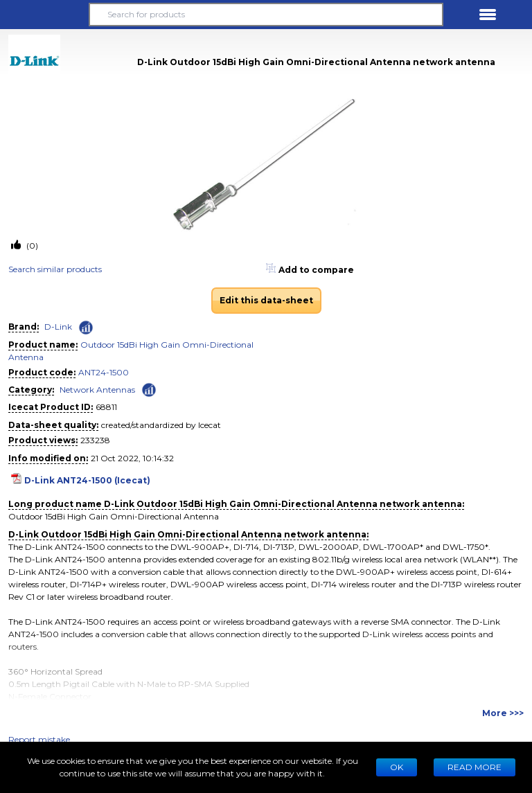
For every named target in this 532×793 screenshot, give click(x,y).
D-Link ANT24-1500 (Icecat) (87, 480)
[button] (44, 15)
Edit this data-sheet (266, 300)
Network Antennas (97, 390)
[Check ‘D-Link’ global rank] (86, 328)
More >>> (503, 713)
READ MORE (475, 767)
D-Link (58, 327)
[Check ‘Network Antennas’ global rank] (149, 389)
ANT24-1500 (104, 372)
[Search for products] (266, 15)
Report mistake (39, 739)
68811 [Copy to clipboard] (106, 407)
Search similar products (55, 269)
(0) (31, 246)
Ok (397, 767)
